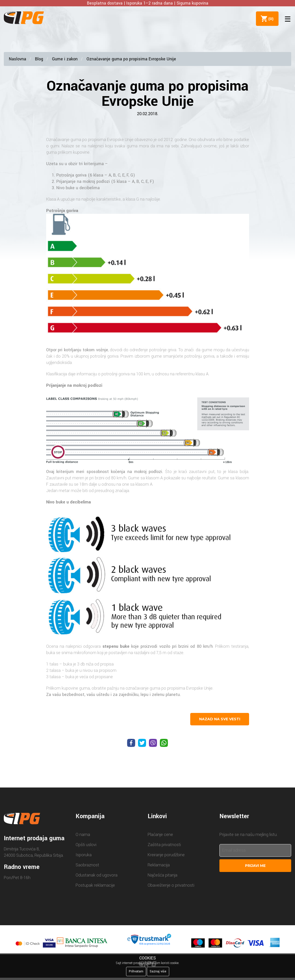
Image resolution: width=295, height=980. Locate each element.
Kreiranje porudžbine (166, 855)
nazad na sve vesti (220, 719)
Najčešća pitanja (162, 875)
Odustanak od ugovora (97, 875)
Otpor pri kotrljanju (64, 350)
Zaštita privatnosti (164, 845)
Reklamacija (159, 865)
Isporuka (84, 855)
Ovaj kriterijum (60, 472)
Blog (39, 59)
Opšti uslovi (86, 845)
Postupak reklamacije (95, 885)
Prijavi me (255, 866)
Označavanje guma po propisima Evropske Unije (131, 59)
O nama (83, 835)
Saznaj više (158, 971)
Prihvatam (136, 971)
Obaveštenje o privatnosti (171, 885)
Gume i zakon (65, 59)
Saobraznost (87, 865)
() (270, 19)
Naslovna (18, 59)
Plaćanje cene (160, 835)
